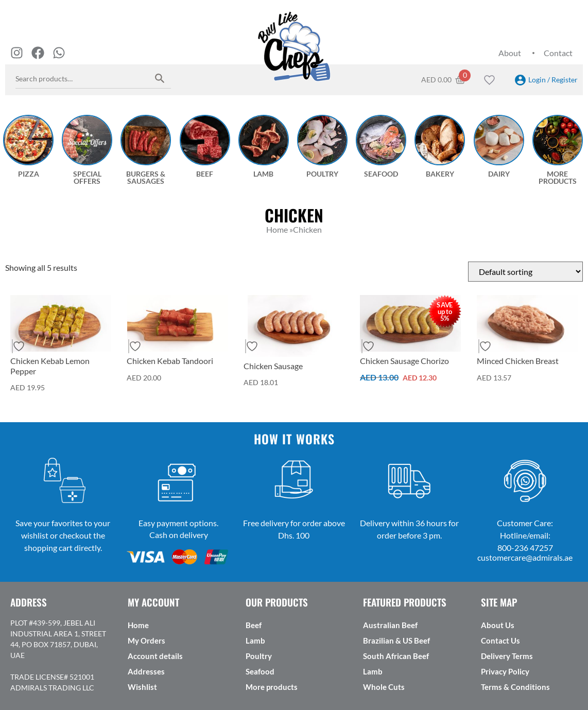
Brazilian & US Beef (396, 640)
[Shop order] (525, 272)
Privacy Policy (505, 671)
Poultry (259, 656)
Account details (155, 656)
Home (138, 625)
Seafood (260, 671)
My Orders (146, 640)
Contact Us (500, 640)
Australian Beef (390, 625)
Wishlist (142, 687)
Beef (254, 625)
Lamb (255, 640)
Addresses (146, 671)
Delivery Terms (507, 656)
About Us (498, 625)
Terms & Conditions (515, 687)
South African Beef (396, 656)
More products (272, 687)
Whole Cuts (384, 687)
